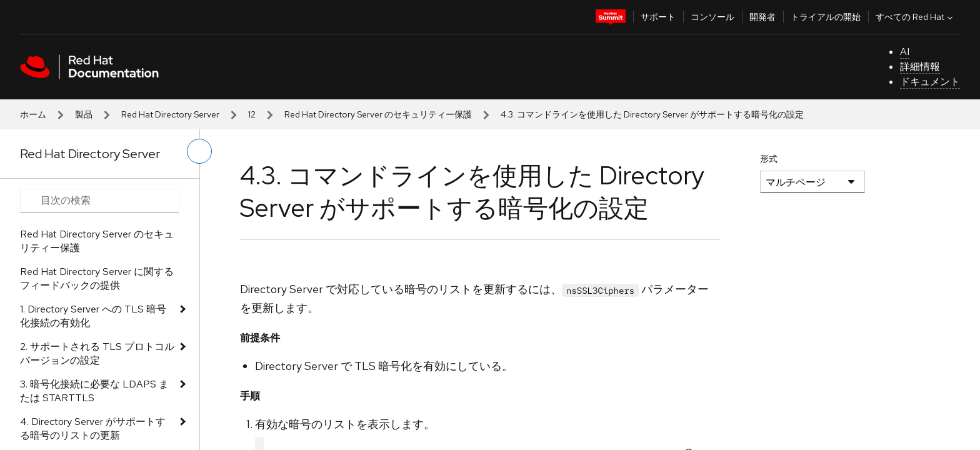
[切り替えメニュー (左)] (199, 151)
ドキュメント (930, 82)
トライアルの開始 (826, 17)
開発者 (762, 17)
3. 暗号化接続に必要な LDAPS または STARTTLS (94, 391)
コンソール (712, 17)
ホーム (33, 114)
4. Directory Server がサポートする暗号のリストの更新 (93, 428)
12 (252, 114)
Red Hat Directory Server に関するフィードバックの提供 (97, 278)
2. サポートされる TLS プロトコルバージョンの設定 (97, 353)
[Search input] (100, 201)
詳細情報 (920, 67)
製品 (84, 114)
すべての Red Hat (916, 17)
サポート (658, 17)
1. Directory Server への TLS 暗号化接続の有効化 (93, 316)
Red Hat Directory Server (170, 114)
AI (905, 52)
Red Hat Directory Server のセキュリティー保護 (378, 114)
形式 (769, 159)
